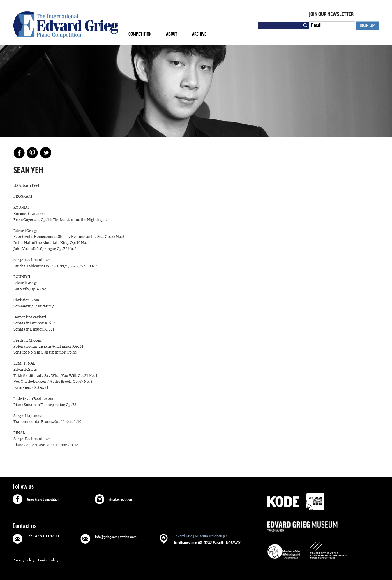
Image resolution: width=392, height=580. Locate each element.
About (172, 34)
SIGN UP (367, 26)
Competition (140, 34)
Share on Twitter (45, 153)
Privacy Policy (24, 560)
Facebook (19, 153)
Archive (199, 34)
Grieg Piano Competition (43, 500)
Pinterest (32, 153)
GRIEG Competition (66, 24)
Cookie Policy (48, 560)
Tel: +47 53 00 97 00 (43, 536)
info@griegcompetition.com (116, 537)
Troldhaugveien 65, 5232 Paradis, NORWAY (207, 539)
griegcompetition (121, 500)
